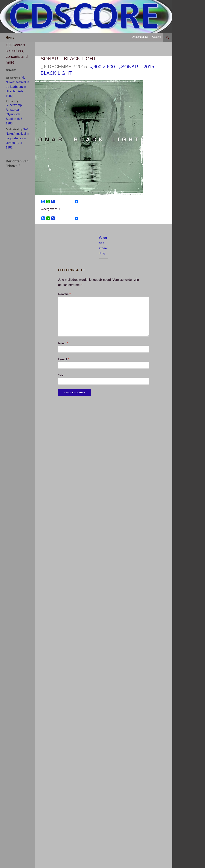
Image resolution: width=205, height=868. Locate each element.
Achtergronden (140, 37)
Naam (63, 343)
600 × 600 (104, 67)
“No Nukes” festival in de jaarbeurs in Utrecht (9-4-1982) (17, 87)
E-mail (64, 359)
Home (10, 38)
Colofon (157, 37)
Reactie (64, 294)
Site (61, 375)
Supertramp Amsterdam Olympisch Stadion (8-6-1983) (15, 114)
